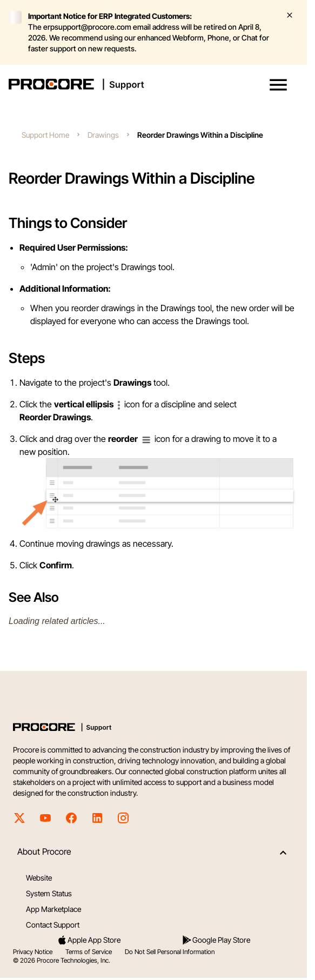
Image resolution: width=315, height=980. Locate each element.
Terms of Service (89, 952)
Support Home (45, 135)
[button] (278, 85)
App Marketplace (53, 909)
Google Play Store (216, 940)
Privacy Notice (33, 952)
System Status (49, 893)
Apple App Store (89, 940)
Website (39, 878)
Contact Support (53, 925)
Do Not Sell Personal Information (170, 952)
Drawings (103, 135)
